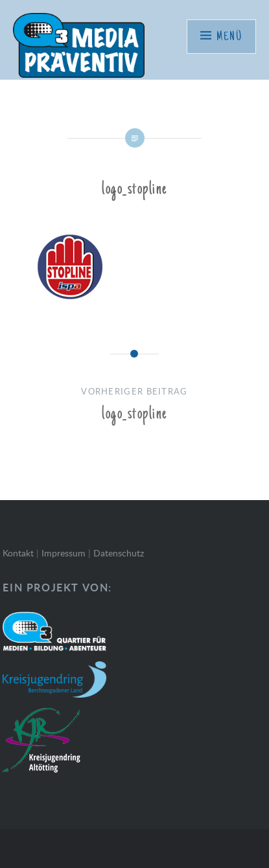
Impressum (64, 553)
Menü (229, 37)
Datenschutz (119, 553)
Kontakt (18, 553)
